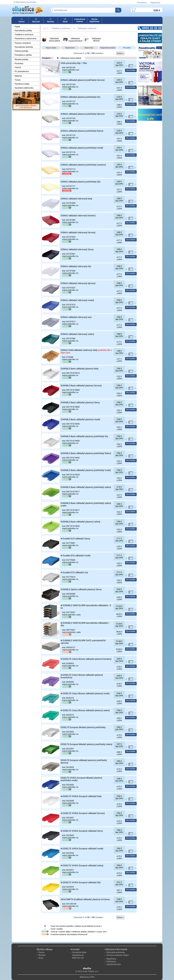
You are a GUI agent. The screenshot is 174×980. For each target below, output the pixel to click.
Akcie (65, 20)
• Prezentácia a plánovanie (25, 39)
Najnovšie (89, 48)
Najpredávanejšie (108, 48)
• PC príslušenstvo (21, 71)
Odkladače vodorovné (87, 28)
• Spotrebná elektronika (24, 88)
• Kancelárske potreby (23, 31)
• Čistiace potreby (21, 51)
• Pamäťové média (22, 84)
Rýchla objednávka (94, 20)
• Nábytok (18, 76)
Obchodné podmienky (115, 952)
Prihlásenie (142, 3)
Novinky (51, 20)
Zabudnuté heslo (113, 964)
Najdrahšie (70, 48)
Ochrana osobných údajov (117, 955)
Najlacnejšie (51, 48)
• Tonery (17, 80)
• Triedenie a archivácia (24, 35)
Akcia (40, 958)
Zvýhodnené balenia (80, 20)
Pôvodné (127, 48)
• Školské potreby (21, 59)
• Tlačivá (17, 67)
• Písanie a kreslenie (22, 43)
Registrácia (155, 3)
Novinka (41, 955)
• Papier (17, 27)
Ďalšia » (120, 53)
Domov (22, 20)
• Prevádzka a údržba (23, 55)
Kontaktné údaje (78, 952)
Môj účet (36, 20)
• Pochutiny (18, 63)
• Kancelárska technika (23, 47)
